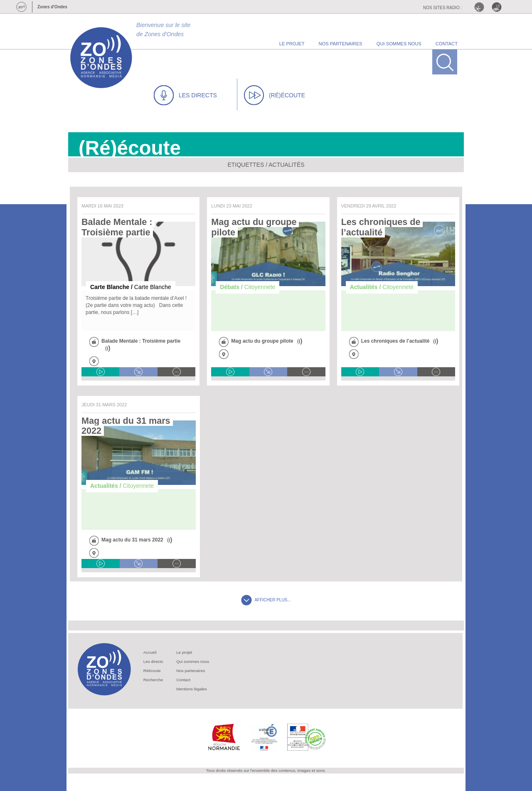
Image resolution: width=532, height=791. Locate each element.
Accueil (150, 652)
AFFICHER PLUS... (266, 600)
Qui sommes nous (193, 661)
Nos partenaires (191, 671)
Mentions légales (192, 689)
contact (447, 44)
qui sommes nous (399, 44)
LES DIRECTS (185, 95)
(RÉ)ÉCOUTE (275, 95)
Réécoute (152, 671)
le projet (292, 44)
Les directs (153, 661)
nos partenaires (341, 44)
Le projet (184, 652)
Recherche (153, 680)
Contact (183, 680)
